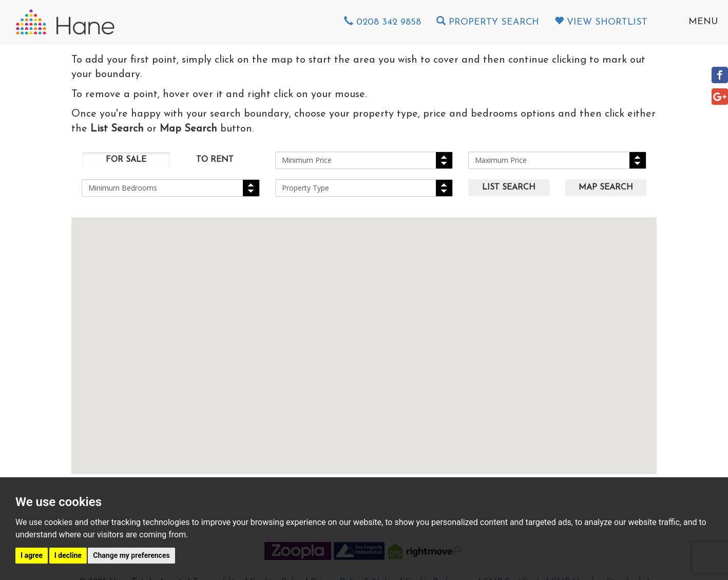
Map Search (606, 188)
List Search (509, 188)
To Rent (215, 160)
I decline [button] (68, 555)
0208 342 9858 (382, 22)
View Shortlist (601, 22)
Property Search (488, 22)
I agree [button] (32, 555)
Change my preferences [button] (131, 555)
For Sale (126, 160)
